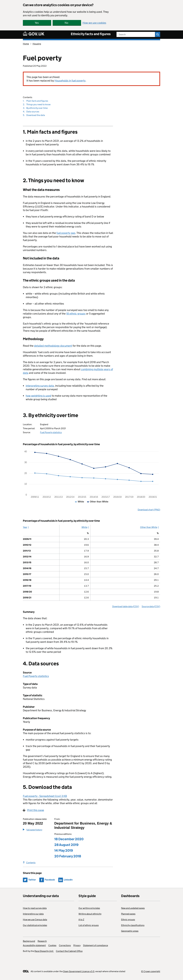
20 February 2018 (68, 856)
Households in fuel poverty (70, 81)
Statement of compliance (96, 945)
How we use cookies (94, 23)
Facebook (50, 880)
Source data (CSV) (151, 606)
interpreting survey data (40, 386)
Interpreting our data (33, 914)
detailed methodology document (53, 346)
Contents (29, 863)
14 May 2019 (64, 850)
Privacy (77, 945)
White (84, 527)
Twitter (32, 880)
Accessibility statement (34, 945)
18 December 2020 (69, 839)
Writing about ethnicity (90, 914)
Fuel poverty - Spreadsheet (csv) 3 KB (45, 796)
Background (29, 941)
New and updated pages (133, 908)
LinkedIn (68, 880)
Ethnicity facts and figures (91, 34)
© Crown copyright (151, 971)
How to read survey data (35, 908)
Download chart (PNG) (149, 510)
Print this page (36, 810)
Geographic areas (130, 931)
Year (25, 527)
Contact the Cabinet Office (69, 951)
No (66, 23)
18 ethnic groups (76, 314)
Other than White (149, 527)
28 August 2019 (66, 845)
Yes (37, 23)
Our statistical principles (35, 925)
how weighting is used (38, 396)
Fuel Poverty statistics (51, 432)
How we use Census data (35, 920)
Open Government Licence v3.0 (79, 971)
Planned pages (128, 914)
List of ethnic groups (89, 925)
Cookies (52, 945)
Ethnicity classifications (133, 925)
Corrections (65, 945)
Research (42, 941)
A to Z (81, 920)
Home (26, 44)
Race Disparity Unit (44, 951)
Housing (37, 44)
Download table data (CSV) (126, 606)
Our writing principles (89, 908)
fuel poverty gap (66, 233)
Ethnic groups (128, 920)
